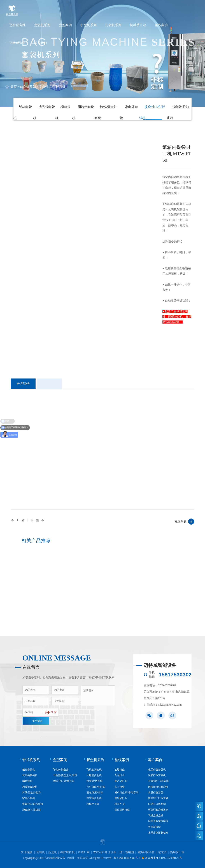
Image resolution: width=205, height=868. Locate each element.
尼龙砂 (162, 852)
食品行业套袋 (156, 793)
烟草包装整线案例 (158, 821)
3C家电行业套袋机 (158, 781)
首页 (14, 87)
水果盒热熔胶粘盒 (158, 833)
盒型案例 (65, 25)
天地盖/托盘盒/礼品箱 (65, 775)
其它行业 (120, 787)
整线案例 (161, 25)
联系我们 (41, 43)
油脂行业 (120, 770)
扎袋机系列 (113, 25)
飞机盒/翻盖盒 (61, 770)
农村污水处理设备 (105, 852)
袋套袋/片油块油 (31, 810)
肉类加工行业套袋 (158, 798)
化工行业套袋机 (157, 770)
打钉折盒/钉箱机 (96, 787)
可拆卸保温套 (146, 852)
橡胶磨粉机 (67, 852)
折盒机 (53, 852)
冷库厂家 (84, 852)
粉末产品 (120, 804)
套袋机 (41, 852)
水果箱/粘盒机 (94, 781)
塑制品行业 (121, 798)
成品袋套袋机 (30, 775)
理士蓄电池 (127, 852)
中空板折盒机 (94, 798)
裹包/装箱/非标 (95, 793)
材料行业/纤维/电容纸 (127, 793)
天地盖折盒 (154, 827)
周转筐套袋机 (30, 787)
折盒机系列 (88, 25)
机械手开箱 (138, 25)
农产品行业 (121, 781)
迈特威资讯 (17, 43)
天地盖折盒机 (94, 775)
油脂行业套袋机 (157, 775)
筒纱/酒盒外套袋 (31, 793)
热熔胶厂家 (177, 852)
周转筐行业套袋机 (158, 787)
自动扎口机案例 (157, 804)
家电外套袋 (29, 798)
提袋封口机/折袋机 (52, 87)
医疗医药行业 (122, 810)
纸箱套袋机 (29, 770)
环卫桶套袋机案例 (158, 810)
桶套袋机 (27, 781)
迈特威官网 (17, 25)
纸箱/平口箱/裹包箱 (64, 781)
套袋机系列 (42, 25)
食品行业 (120, 775)
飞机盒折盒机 (94, 770)
